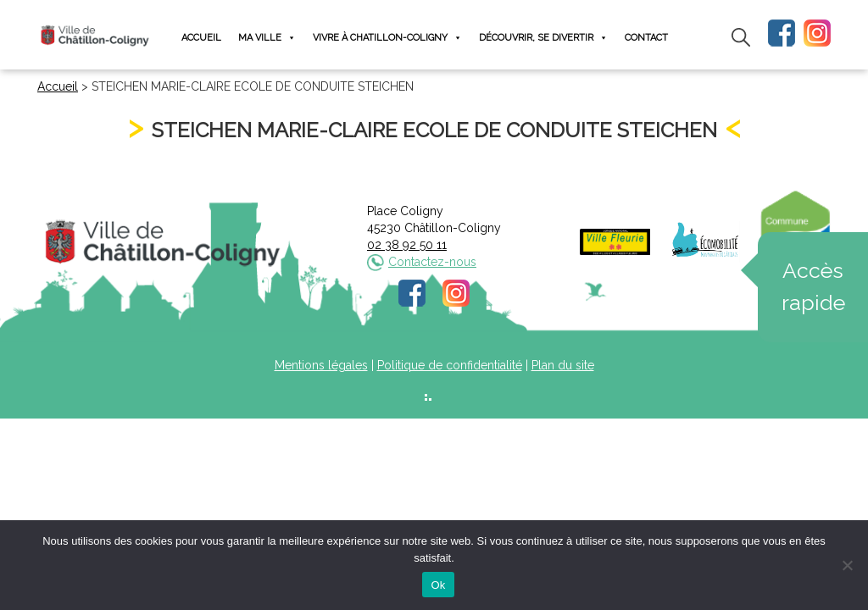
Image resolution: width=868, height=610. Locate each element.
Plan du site (563, 365)
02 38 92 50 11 (407, 245)
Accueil (201, 38)
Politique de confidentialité (450, 365)
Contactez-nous (432, 262)
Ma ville (267, 38)
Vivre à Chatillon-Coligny (387, 38)
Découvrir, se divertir (543, 38)
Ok (438, 585)
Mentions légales (321, 365)
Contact (646, 38)
